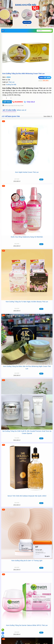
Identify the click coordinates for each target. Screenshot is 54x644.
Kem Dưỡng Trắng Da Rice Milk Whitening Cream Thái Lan (23, 74)
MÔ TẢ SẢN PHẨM (9, 110)
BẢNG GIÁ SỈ (21, 110)
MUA (41, 179)
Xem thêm (48, 116)
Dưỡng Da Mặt (11, 85)
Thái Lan (11, 82)
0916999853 (19, 102)
